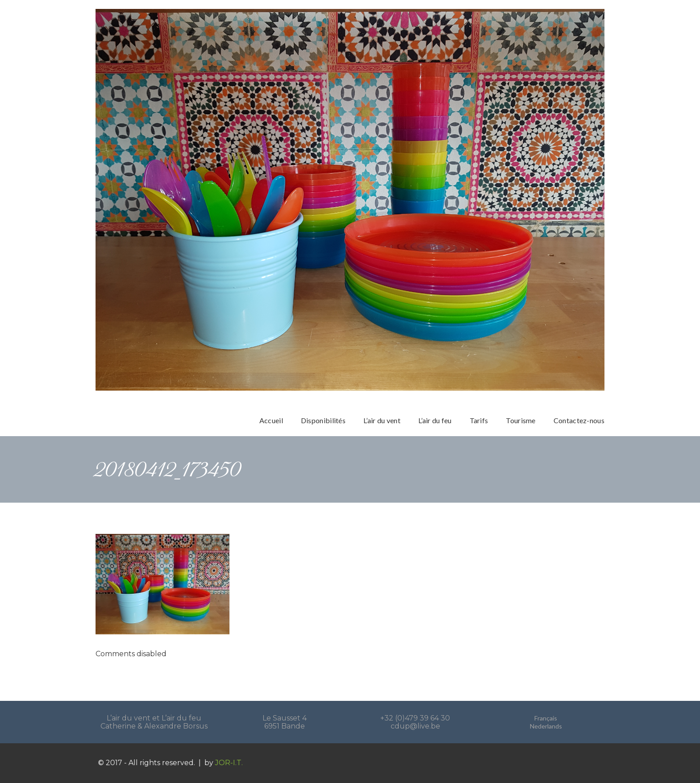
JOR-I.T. (236, 763)
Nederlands (546, 726)
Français (546, 718)
